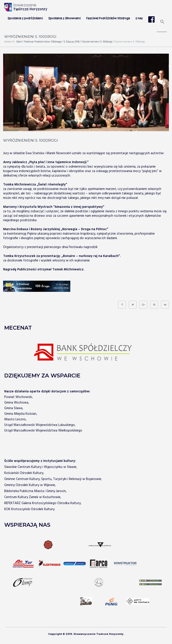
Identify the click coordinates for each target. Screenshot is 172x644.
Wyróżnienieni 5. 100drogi (97, 42)
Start (19, 42)
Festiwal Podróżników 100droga (43, 42)
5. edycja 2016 (72, 42)
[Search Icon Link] (162, 23)
